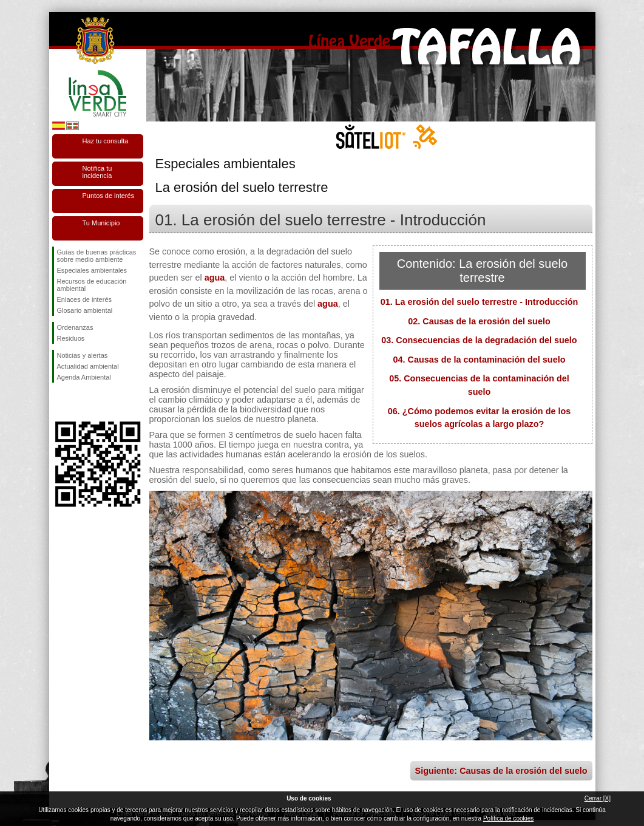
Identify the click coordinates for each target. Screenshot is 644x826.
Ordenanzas (75, 327)
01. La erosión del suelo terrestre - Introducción (479, 302)
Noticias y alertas (83, 355)
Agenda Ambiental (84, 377)
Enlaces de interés (85, 299)
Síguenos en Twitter (80, 402)
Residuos (71, 338)
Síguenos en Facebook (59, 402)
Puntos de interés (109, 196)
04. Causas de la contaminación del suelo (480, 360)
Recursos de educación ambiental (92, 285)
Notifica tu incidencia (97, 172)
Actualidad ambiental (88, 366)
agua (215, 278)
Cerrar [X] (598, 798)
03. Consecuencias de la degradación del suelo (479, 340)
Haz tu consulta (106, 141)
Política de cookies (508, 818)
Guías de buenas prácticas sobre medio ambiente (97, 256)
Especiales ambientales (92, 270)
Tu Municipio (101, 223)
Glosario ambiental (85, 310)
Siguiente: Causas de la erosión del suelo (501, 771)
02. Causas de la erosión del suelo (479, 321)
